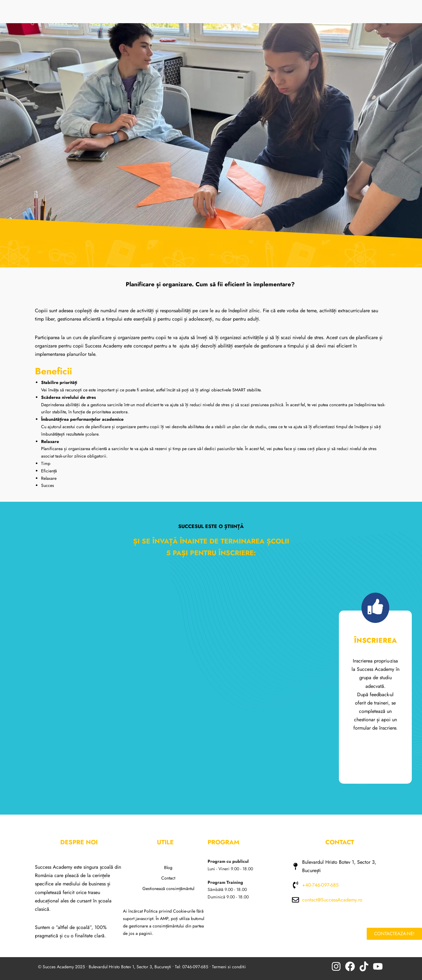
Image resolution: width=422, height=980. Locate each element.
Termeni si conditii (229, 967)
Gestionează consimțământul (168, 888)
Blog (168, 867)
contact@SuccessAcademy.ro (332, 900)
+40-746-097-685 (320, 885)
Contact (168, 878)
